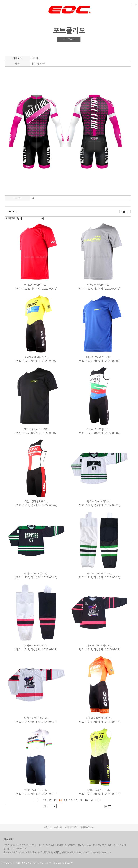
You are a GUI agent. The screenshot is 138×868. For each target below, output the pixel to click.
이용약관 (58, 827)
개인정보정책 (71, 827)
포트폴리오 (69, 39)
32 (50, 801)
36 (71, 801)
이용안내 (47, 827)
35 (65, 801)
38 (81, 801)
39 (86, 801)
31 (45, 801)
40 (91, 801)
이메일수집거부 (87, 827)
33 (55, 801)
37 (76, 801)
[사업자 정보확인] (52, 852)
